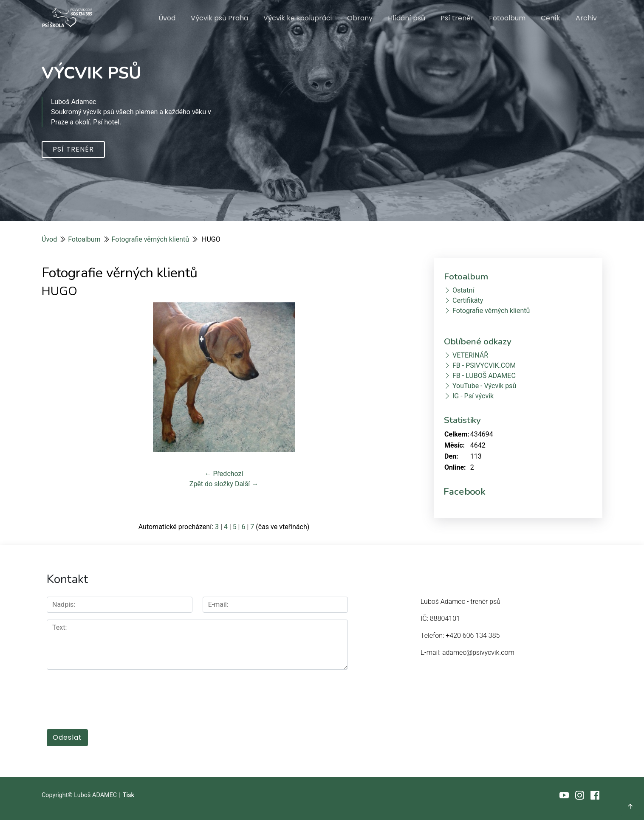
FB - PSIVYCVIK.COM (484, 365)
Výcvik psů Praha (219, 18)
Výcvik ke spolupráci (298, 18)
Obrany (360, 18)
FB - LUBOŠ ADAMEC (484, 376)
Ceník (551, 18)
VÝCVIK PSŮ (92, 73)
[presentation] (111, 695)
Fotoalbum (507, 18)
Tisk (129, 795)
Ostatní (463, 290)
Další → (247, 484)
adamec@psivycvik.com (478, 652)
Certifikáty (468, 300)
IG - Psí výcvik (473, 396)
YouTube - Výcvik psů (484, 386)
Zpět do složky (211, 484)
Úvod (167, 18)
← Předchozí (224, 474)
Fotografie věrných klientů (150, 239)
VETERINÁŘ (470, 355)
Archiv (586, 18)
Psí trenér (457, 18)
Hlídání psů (407, 18)
